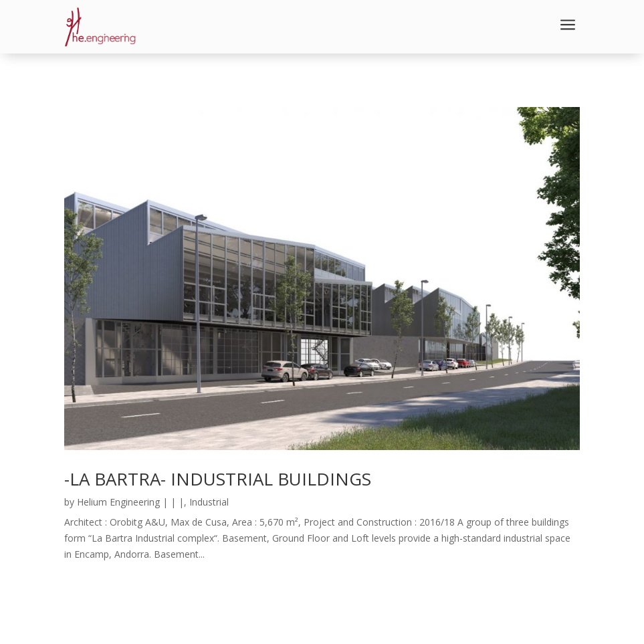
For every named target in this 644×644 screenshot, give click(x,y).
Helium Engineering (118, 502)
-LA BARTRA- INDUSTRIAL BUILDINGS (218, 479)
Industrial (209, 502)
